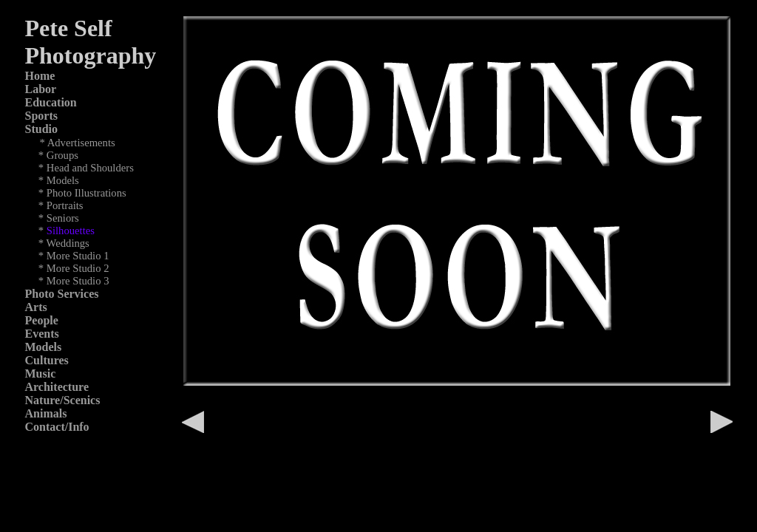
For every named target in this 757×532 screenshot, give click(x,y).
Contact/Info (57, 427)
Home (40, 76)
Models (44, 347)
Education (51, 102)
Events (42, 334)
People (42, 320)
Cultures (47, 360)
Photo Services (62, 294)
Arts (36, 307)
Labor (41, 89)
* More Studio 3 (74, 281)
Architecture (57, 387)
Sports (41, 116)
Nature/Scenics (63, 400)
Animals (46, 413)
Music (41, 374)
